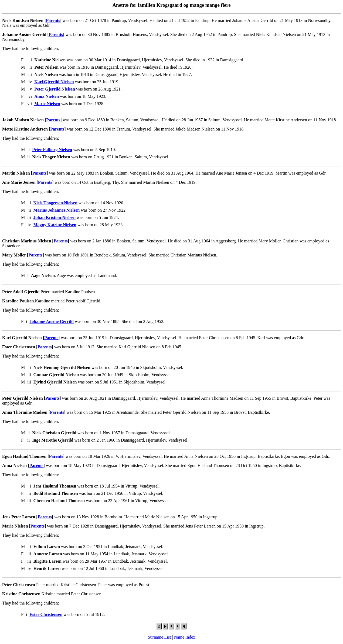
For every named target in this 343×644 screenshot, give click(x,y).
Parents (53, 20)
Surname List (159, 637)
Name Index (185, 637)
